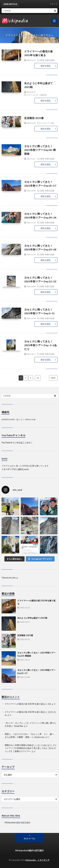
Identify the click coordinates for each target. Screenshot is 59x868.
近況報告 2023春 (34, 118)
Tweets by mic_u (10, 578)
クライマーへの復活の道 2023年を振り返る (25, 704)
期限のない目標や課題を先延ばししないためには (27, 745)
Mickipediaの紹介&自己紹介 (18, 822)
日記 (52, 123)
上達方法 (43, 95)
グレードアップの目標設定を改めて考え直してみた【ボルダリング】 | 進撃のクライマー (31, 748)
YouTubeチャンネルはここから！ (17, 443)
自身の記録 (50, 60)
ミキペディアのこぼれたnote (15, 469)
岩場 (42, 60)
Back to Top (29, 838)
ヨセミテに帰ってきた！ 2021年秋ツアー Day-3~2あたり (41, 345)
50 (38, 378)
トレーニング (33, 95)
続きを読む (46, 66)
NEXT (53, 378)
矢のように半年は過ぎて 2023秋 (32, 618)
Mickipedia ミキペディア (38, 860)
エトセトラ (45, 123)
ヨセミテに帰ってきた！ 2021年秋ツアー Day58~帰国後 (40, 150)
